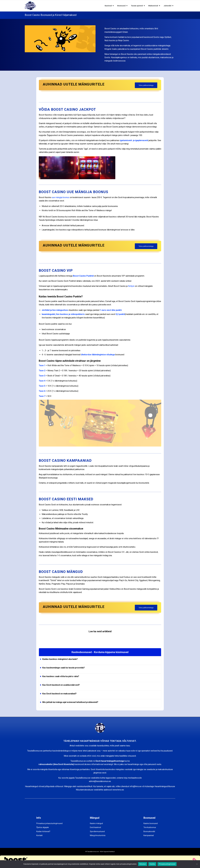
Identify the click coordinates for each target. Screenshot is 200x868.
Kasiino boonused (151, 823)
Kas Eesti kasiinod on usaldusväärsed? (61, 685)
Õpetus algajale (43, 827)
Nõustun (143, 864)
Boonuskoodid (149, 831)
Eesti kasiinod (95, 827)
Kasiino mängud (96, 823)
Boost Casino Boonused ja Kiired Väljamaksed (51, 15)
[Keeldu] (197, 864)
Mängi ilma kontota (98, 835)
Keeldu (152, 864)
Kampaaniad (149, 835)
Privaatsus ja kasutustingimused (49, 823)
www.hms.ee (118, 790)
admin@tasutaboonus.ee (100, 781)
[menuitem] (109, 6)
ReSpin (131, 286)
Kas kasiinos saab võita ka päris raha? (61, 676)
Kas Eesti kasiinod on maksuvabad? (59, 694)
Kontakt (39, 835)
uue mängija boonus (61, 197)
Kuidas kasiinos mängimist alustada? (60, 659)
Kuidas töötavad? (43, 831)
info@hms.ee (136, 786)
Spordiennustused (97, 831)
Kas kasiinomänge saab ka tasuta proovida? (64, 668)
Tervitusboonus (150, 827)
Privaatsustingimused (167, 864)
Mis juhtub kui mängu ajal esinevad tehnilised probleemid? (70, 702)
